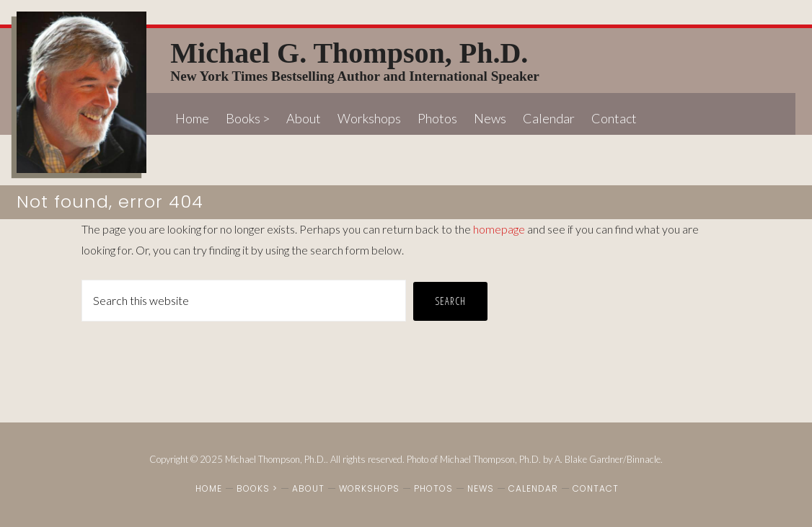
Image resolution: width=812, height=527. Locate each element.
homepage (499, 229)
